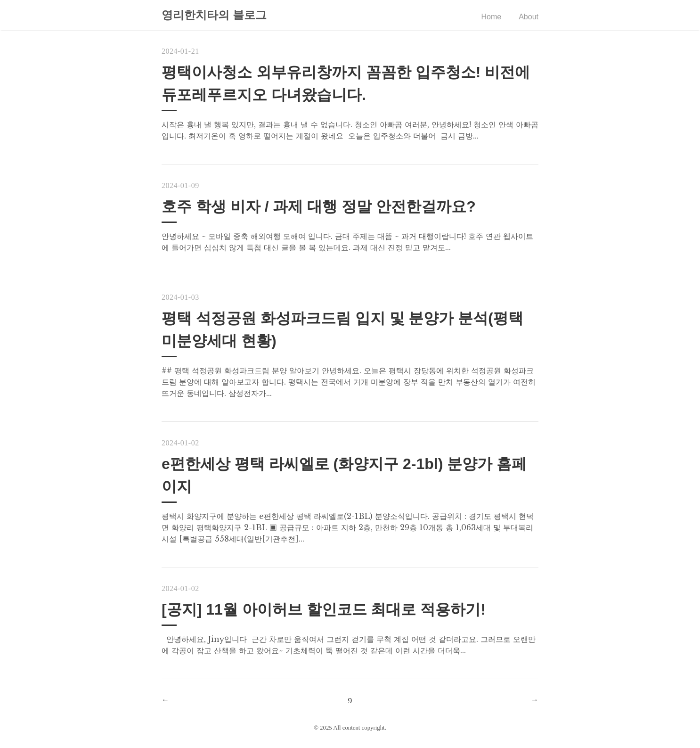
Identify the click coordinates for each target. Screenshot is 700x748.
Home (492, 17)
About (529, 17)
